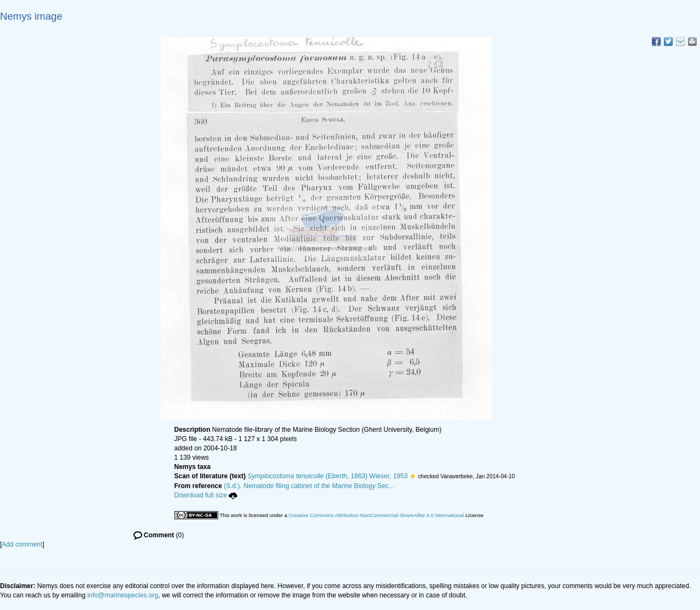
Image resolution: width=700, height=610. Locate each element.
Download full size (206, 495)
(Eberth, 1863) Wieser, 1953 (328, 476)
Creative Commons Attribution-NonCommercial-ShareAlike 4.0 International (376, 515)
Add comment (22, 544)
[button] (413, 476)
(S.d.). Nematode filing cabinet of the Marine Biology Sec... (309, 486)
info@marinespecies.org (123, 595)
